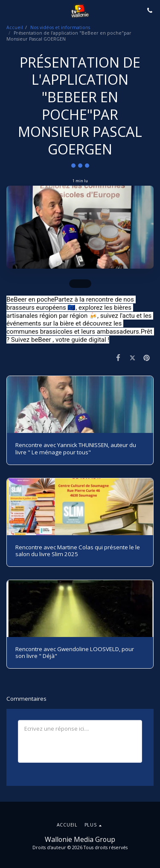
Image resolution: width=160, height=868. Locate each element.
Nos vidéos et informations (60, 27)
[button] (9, 10)
